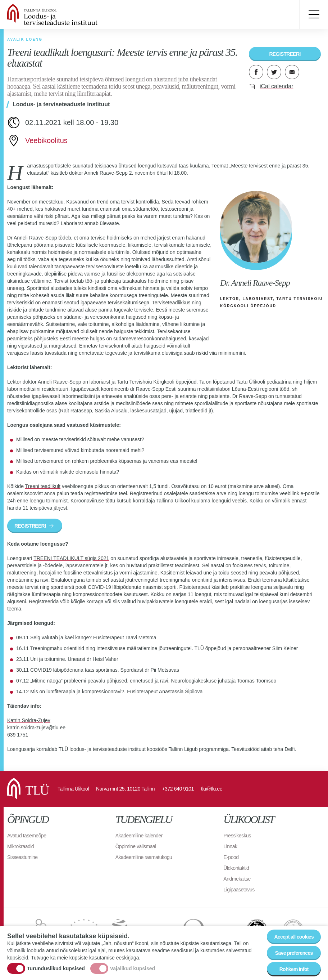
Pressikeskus (237, 836)
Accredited (293, 930)
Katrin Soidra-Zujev (29, 720)
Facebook (256, 72)
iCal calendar (276, 86)
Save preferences (294, 958)
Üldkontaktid (236, 868)
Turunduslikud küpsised (56, 974)
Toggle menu (314, 14)
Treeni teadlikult (43, 486)
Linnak (230, 846)
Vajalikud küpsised (133, 974)
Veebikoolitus (46, 140)
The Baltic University (257, 930)
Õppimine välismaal (136, 846)
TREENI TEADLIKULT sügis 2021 (71, 558)
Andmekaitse (237, 879)
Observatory (207, 930)
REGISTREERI (285, 54)
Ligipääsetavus (239, 890)
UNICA (84, 930)
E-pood (231, 857)
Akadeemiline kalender (139, 836)
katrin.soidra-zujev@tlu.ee (36, 728)
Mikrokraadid (20, 846)
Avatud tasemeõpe (27, 836)
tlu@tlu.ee (212, 789)
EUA (140, 930)
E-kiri (292, 72)
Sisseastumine (22, 857)
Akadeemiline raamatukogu (144, 857)
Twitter (274, 72)
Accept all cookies (294, 942)
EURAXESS (40, 930)
